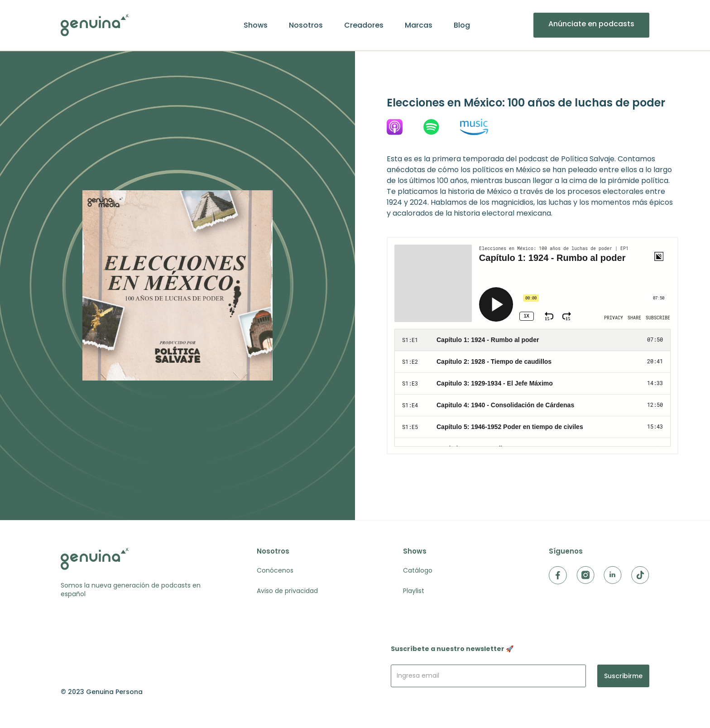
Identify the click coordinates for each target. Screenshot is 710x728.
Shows (256, 25)
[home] (95, 25)
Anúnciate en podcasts (591, 24)
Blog (462, 25)
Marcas (419, 25)
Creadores (364, 25)
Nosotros (306, 25)
